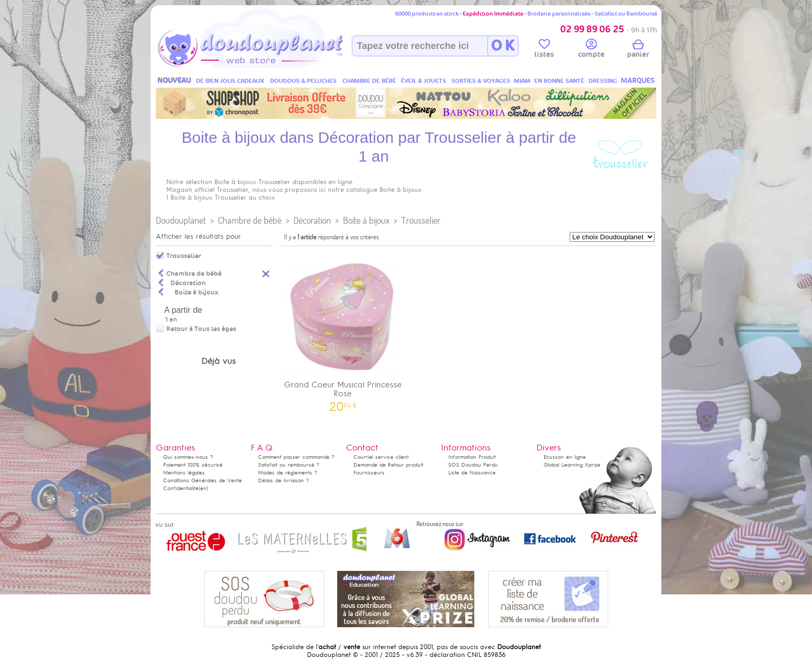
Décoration (312, 220)
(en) (203, 488)
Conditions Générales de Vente (202, 480)
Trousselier (421, 220)
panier (638, 50)
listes (544, 50)
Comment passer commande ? (296, 457)
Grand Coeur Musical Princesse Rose (343, 331)
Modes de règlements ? (288, 473)
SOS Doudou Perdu (473, 465)
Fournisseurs (369, 473)
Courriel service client (381, 457)
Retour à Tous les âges (201, 329)
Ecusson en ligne (565, 457)
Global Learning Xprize (572, 465)
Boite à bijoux (366, 220)
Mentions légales (184, 473)
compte (591, 50)
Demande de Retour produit (388, 465)
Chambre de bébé (250, 220)
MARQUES (638, 81)
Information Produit (472, 457)
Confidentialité (181, 488)
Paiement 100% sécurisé (193, 465)
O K (503, 46)
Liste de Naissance (472, 473)
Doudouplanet (181, 220)
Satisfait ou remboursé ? (289, 465)
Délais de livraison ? (284, 480)
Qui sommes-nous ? (188, 457)
